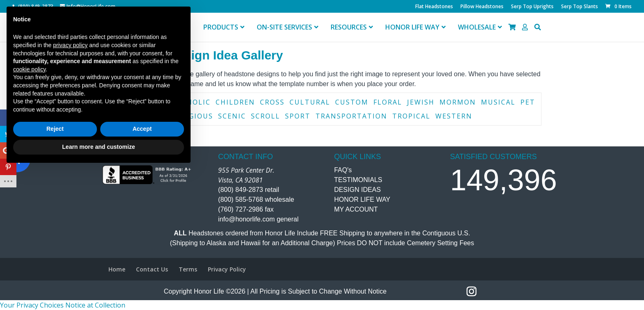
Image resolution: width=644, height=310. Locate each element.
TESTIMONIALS (358, 180)
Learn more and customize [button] (98, 287)
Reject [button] (55, 270)
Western (454, 116)
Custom (352, 102)
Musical (498, 102)
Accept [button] (142, 270)
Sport (298, 116)
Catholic (191, 102)
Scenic (232, 116)
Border (151, 102)
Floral (388, 102)
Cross (272, 102)
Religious (193, 116)
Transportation (351, 116)
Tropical (411, 116)
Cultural (310, 102)
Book (120, 102)
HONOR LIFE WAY (362, 199)
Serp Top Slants (580, 7)
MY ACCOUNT (356, 209)
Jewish (421, 102)
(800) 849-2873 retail (249, 190)
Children (235, 102)
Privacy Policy (227, 269)
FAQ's (343, 170)
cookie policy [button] (29, 210)
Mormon (458, 102)
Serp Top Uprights (532, 7)
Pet (528, 102)
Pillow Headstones (482, 7)
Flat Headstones (434, 7)
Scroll (266, 116)
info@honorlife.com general (258, 219)
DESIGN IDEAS (357, 190)
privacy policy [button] (70, 186)
